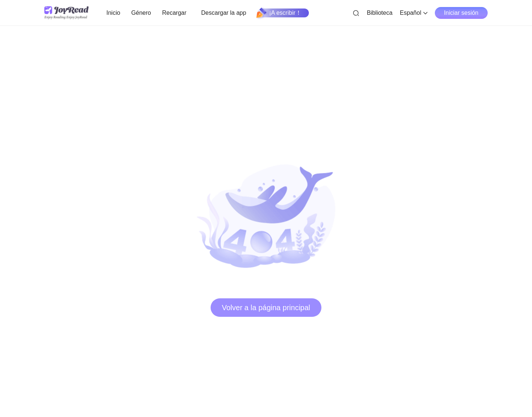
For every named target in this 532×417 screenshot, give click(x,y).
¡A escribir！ (279, 13)
